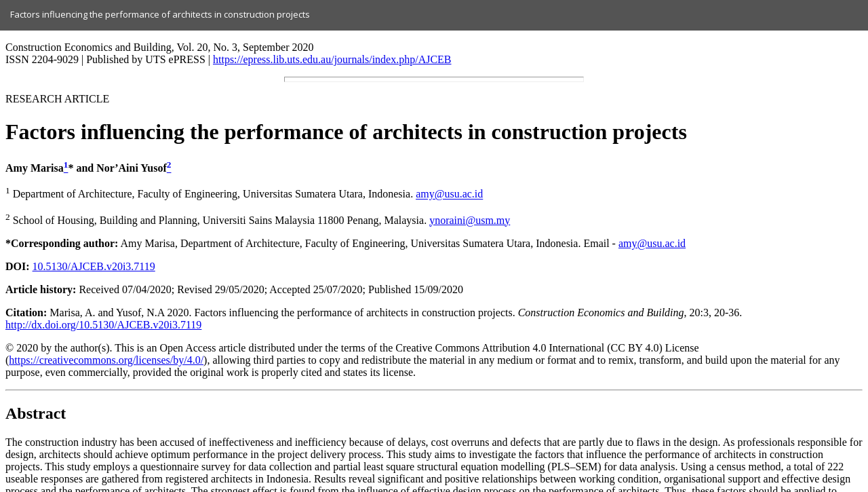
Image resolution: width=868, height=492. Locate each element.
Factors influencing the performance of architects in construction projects (160, 14)
